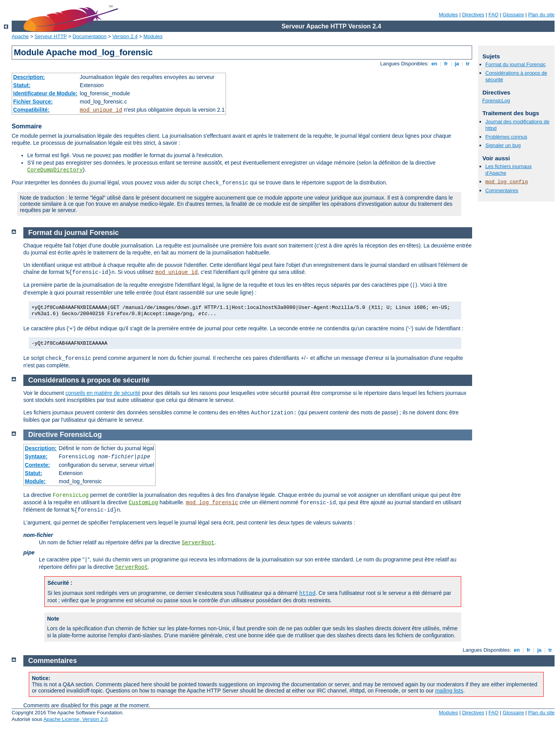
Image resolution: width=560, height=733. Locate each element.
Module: (35, 481)
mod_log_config (507, 182)
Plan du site (541, 15)
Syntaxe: (36, 456)
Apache (20, 36)
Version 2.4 (125, 36)
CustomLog (143, 503)
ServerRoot (198, 543)
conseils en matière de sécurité (103, 393)
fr (446, 64)
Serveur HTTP (51, 36)
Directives (473, 15)
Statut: (22, 85)
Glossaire (514, 15)
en (434, 64)
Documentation (90, 36)
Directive (43, 435)
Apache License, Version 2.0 (76, 719)
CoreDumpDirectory (55, 170)
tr (468, 64)
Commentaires (502, 190)
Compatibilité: (31, 110)
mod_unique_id (101, 110)
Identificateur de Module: (45, 93)
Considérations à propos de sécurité (89, 380)
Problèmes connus (506, 137)
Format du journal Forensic (515, 64)
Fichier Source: (33, 102)
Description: (29, 77)
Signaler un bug (503, 145)
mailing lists (449, 691)
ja (457, 64)
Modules (448, 15)
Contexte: (38, 465)
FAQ (493, 15)
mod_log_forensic (212, 503)
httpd (307, 593)
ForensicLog (496, 101)
